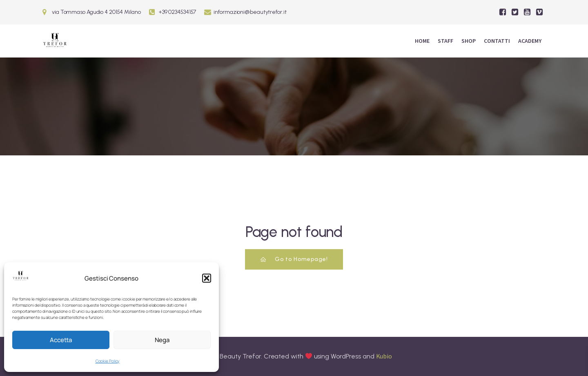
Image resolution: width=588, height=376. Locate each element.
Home (422, 41)
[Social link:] (503, 12)
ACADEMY (530, 41)
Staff (445, 41)
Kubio (384, 356)
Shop (469, 41)
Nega (162, 340)
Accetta (61, 340)
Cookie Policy (108, 361)
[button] (207, 278)
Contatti (497, 41)
